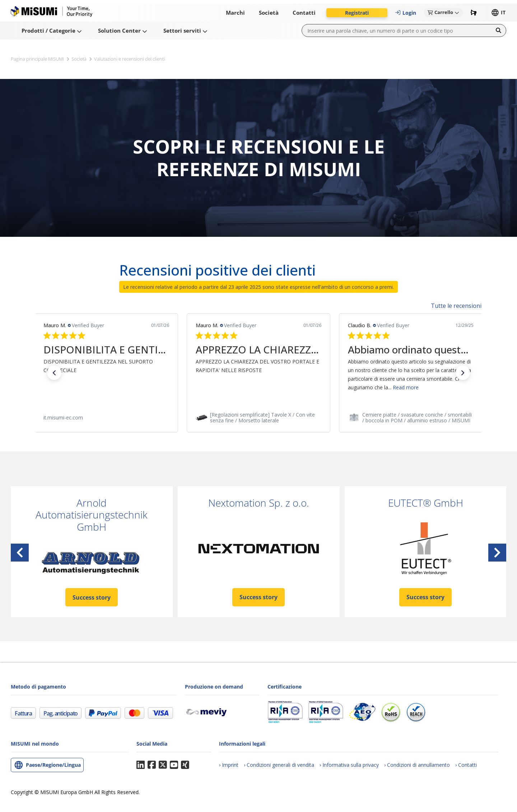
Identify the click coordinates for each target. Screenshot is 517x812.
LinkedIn (141, 765)
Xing (185, 765)
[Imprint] (229, 765)
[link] (106, 418)
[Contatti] (466, 765)
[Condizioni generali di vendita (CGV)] (279, 765)
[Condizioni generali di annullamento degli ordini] (417, 765)
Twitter (163, 765)
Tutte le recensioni (456, 306)
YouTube (174, 765)
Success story (92, 597)
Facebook (152, 765)
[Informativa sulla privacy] (349, 765)
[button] (357, 13)
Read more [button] (406, 387)
